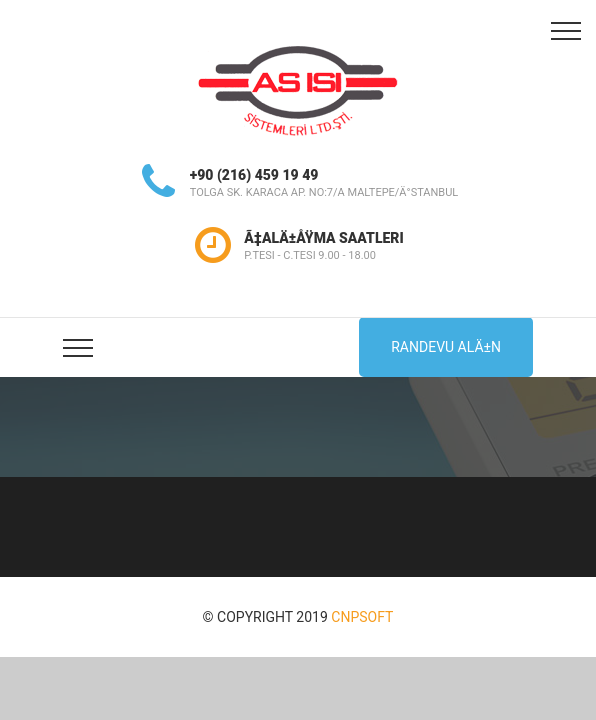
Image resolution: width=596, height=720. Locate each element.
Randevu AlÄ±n (446, 347)
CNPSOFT (362, 617)
